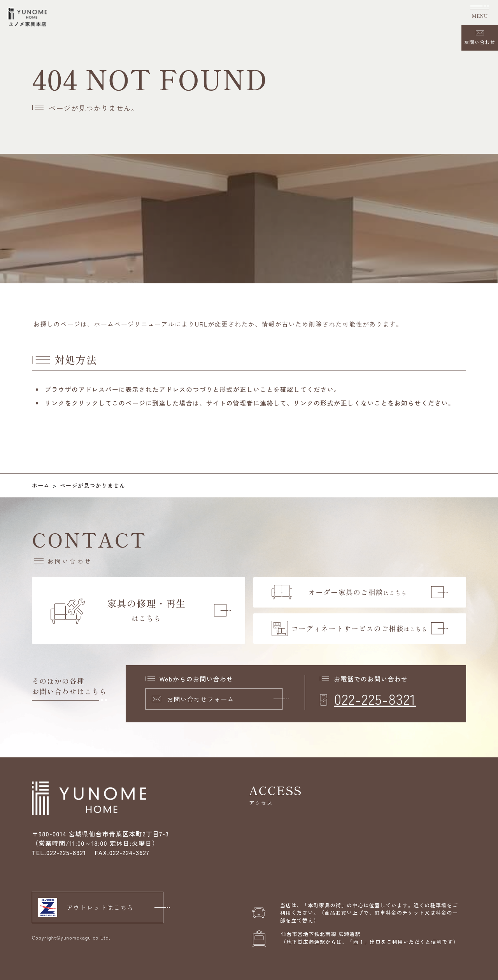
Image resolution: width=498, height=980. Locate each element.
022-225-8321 (375, 699)
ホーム (41, 485)
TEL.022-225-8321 (59, 852)
